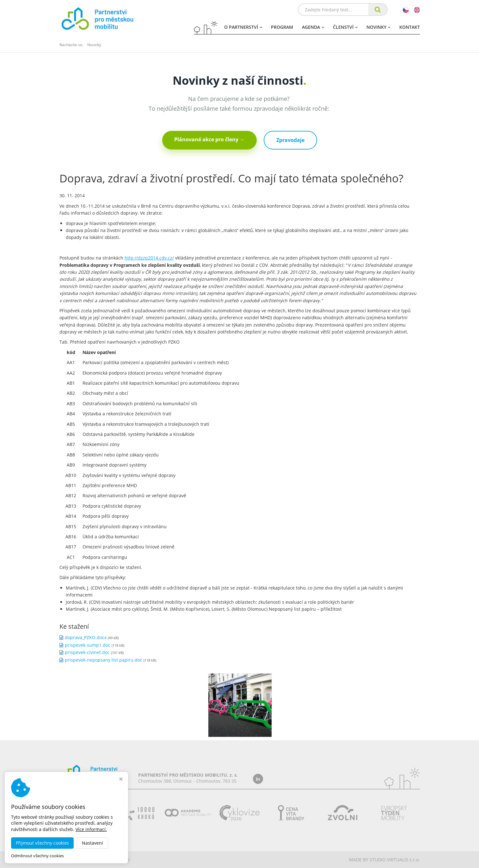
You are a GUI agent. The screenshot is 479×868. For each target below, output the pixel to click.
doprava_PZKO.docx (86, 637)
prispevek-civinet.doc (87, 652)
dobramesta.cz (114, 860)
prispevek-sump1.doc (88, 645)
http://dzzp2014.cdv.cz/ (149, 258)
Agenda (313, 27)
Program (282, 27)
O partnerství (243, 27)
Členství (345, 27)
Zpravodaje (290, 140)
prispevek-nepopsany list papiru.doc (104, 660)
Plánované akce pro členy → (209, 139)
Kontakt (410, 27)
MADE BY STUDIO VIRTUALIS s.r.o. (384, 860)
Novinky (378, 27)
